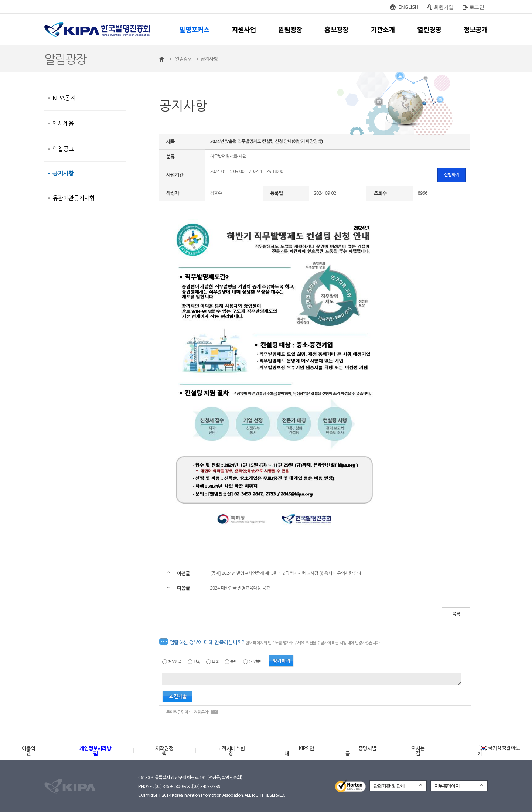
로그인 (477, 7)
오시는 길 (418, 751)
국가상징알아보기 (499, 751)
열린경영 (429, 29)
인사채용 (63, 123)
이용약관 (29, 751)
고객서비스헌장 (231, 751)
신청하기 (452, 175)
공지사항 (63, 173)
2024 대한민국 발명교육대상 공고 (240, 588)
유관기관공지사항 (74, 198)
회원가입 (444, 7)
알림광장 (290, 29)
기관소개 (383, 29)
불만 (234, 662)
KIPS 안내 (299, 751)
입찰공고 (63, 149)
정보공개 (476, 29)
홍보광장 (336, 29)
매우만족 (175, 662)
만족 (197, 662)
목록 (456, 614)
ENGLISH (408, 7)
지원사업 (244, 29)
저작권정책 (164, 751)
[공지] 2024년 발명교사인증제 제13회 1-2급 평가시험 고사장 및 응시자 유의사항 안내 (286, 573)
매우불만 (255, 662)
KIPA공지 (64, 98)
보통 (215, 662)
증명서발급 (361, 751)
